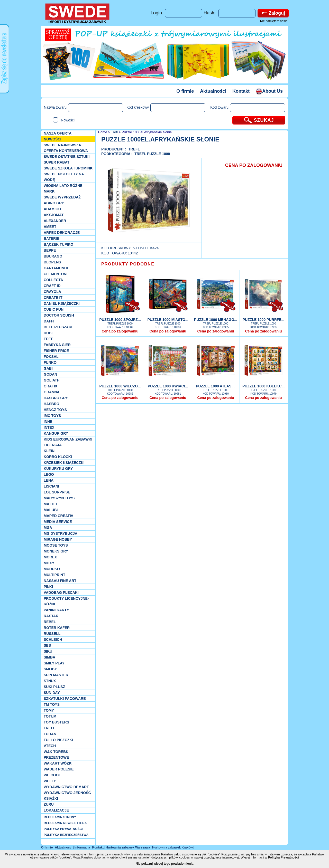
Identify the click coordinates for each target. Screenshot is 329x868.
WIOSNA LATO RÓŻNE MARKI (63, 188)
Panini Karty (56, 610)
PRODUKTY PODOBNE (128, 264)
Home (102, 132)
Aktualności (213, 91)
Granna (52, 392)
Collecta (53, 280)
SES (47, 645)
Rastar (51, 616)
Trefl (49, 728)
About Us (269, 91)
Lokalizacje (56, 810)
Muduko (52, 569)
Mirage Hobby (58, 539)
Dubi (48, 333)
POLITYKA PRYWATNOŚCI (63, 829)
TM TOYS (52, 704)
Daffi (49, 321)
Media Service (58, 522)
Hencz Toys (55, 410)
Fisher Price (56, 351)
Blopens (52, 262)
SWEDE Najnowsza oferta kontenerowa (66, 148)
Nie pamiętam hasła (274, 21)
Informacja (82, 847)
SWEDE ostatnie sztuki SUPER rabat (67, 159)
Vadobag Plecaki (61, 593)
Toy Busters (56, 722)
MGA (48, 528)
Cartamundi (56, 268)
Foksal (51, 357)
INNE (48, 422)
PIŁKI (48, 587)
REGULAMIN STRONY (60, 817)
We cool (52, 775)
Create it (53, 298)
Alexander (55, 221)
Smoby (50, 669)
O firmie (185, 91)
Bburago (53, 256)
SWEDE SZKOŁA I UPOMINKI (69, 168)
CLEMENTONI (56, 274)
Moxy (49, 563)
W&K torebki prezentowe (57, 755)
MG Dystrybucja (61, 533)
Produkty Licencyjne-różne (66, 601)
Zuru (49, 804)
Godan (50, 374)
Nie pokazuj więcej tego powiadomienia (165, 864)
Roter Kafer (57, 628)
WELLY (50, 781)
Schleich (53, 640)
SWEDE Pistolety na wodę (64, 177)
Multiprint (54, 575)
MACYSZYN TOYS (59, 498)
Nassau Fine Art (60, 581)
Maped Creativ (58, 516)
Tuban (50, 734)
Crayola (52, 292)
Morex (50, 557)
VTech (50, 746)
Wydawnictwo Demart (66, 787)
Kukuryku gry (58, 469)
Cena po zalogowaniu (120, 331)
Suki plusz (54, 687)
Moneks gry (56, 551)
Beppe (50, 250)
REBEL (50, 622)
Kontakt (241, 91)
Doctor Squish (59, 315)
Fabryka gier (57, 345)
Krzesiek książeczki (64, 463)
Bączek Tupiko (58, 244)
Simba (49, 657)
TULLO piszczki (58, 740)
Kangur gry (56, 433)
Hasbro (52, 404)
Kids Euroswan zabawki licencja (68, 442)
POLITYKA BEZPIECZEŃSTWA (66, 835)
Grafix (51, 386)
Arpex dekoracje (62, 233)
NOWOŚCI (52, 139)
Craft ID (52, 286)
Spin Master (56, 675)
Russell (52, 634)
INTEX (49, 427)
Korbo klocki (58, 457)
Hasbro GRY (56, 398)
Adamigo (52, 209)
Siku (48, 651)
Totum (50, 716)
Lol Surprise (57, 492)
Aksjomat (54, 215)
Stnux (50, 681)
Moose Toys (56, 545)
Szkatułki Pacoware (65, 699)
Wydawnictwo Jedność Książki (67, 796)
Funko (50, 363)
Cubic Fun (54, 309)
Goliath (52, 380)
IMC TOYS (52, 416)
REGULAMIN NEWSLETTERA (65, 823)
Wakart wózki (58, 763)
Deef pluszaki (58, 327)
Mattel (51, 504)
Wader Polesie (59, 769)
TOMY (49, 710)
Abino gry (54, 203)
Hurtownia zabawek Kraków (172, 847)
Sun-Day (52, 693)
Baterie (51, 239)
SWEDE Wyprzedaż (62, 197)
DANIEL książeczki (62, 303)
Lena (49, 480)
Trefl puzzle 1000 (152, 154)
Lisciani (51, 486)
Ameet (50, 227)
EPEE (48, 339)
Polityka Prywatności (283, 857)
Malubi (51, 510)
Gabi (48, 368)
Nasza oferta (58, 133)
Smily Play (54, 663)
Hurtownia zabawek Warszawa (128, 847)
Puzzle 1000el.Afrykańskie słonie (147, 132)
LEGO (49, 474)
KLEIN (49, 451)
